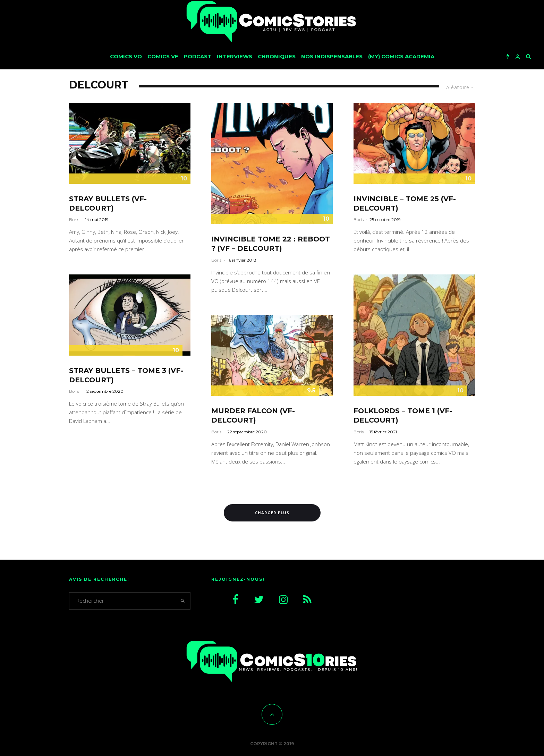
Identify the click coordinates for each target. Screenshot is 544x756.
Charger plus (272, 513)
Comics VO (126, 56)
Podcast (198, 56)
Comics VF (163, 56)
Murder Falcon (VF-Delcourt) (253, 415)
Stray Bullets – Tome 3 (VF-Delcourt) (126, 375)
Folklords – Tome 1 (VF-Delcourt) (403, 415)
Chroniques (277, 56)
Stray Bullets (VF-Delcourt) (108, 203)
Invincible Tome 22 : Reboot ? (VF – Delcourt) (271, 244)
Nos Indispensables (332, 56)
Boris (74, 219)
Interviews (235, 56)
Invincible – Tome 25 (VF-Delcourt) (405, 203)
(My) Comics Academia (401, 56)
